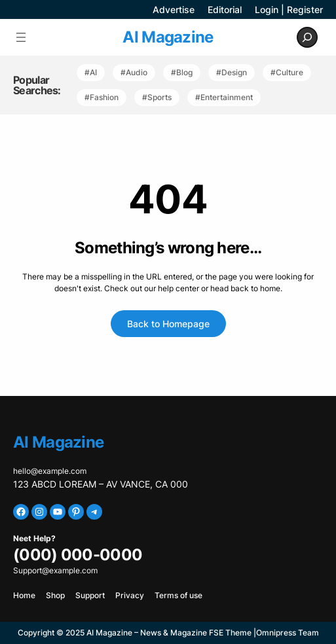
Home (24, 595)
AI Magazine (168, 37)
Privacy (130, 595)
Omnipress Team (288, 633)
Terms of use (178, 595)
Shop (55, 595)
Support (90, 595)
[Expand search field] (307, 37)
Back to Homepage (168, 324)
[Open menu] (21, 37)
